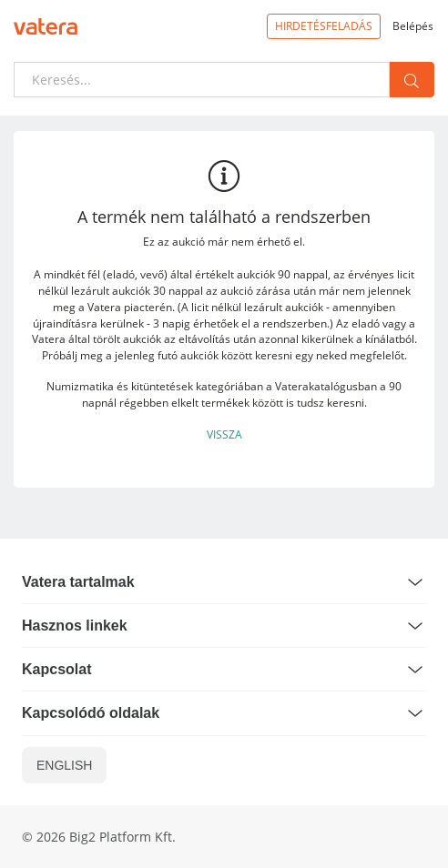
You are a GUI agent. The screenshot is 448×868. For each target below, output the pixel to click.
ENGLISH (64, 765)
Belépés (413, 25)
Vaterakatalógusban (326, 386)
